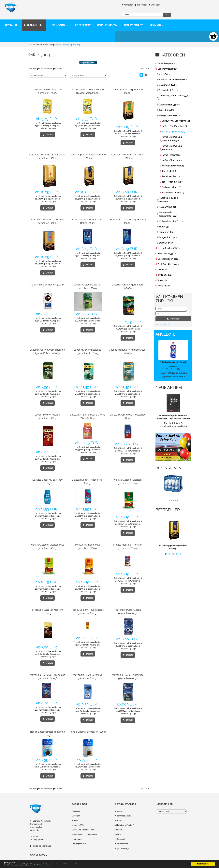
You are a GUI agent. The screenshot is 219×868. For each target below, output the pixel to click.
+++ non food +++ (60, 20)
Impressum (77, 833)
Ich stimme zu (203, 862)
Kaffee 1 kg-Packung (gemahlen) (171, 142)
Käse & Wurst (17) (167, 201)
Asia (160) (165, 69)
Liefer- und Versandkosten (83, 824)
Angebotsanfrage (122, 842)
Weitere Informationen (63, 865)
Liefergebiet (120, 833)
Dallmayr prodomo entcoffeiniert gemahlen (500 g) (48, 152)
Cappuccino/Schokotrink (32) (176, 115)
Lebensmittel (34, 20)
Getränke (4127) (166, 58)
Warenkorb (109, 5)
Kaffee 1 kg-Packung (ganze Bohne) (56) (171, 133)
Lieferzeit (76, 810)
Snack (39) (164, 221)
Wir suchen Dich (121, 837)
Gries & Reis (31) (167, 105)
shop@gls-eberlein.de (42, 840)
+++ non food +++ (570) (169, 243)
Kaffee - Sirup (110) (172, 155)
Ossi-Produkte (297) (168, 259)
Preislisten (119, 815)
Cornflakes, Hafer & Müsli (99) (173, 92)
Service (118, 828)
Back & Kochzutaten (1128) (173, 74)
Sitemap (118, 806)
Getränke (12, 20)
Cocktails (118, 824)
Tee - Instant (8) (169, 166)
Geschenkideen (109, 20)
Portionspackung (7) (171, 182)
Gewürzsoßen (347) (170, 99)
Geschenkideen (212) (169, 253)
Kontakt (75, 815)
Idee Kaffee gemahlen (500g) (48, 279)
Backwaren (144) (168, 79)
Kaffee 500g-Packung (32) (174, 126)
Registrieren (95, 5)
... (173, 490)
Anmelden (81, 5)
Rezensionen (169, 462)
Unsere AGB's (78, 819)
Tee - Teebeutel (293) (172, 176)
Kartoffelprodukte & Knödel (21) (168, 194)
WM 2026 (12, 31)
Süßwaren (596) (168, 237)
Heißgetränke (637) (169, 110)
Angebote (162, 275)
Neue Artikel (164, 280)
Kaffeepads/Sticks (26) (173, 160)
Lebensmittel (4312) (168, 63)
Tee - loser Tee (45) (171, 171)
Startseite (76, 806)
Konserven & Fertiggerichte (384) (168, 209)
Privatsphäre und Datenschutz (84, 828)
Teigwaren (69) (166, 227)
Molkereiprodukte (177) (171, 216)
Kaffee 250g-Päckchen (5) (174, 121)
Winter (162, 264)
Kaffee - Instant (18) (171, 150)
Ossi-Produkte (135, 20)
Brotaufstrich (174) (169, 85)
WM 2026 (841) (166, 270)
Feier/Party (84, 20)
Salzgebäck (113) (168, 232)
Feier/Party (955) (167, 248)
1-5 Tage (52, 123)
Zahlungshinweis (79, 837)
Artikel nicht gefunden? (124, 819)
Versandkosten (55, 118)
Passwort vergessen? (162, 319)
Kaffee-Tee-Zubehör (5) (173, 187)
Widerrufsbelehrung (123, 810)
